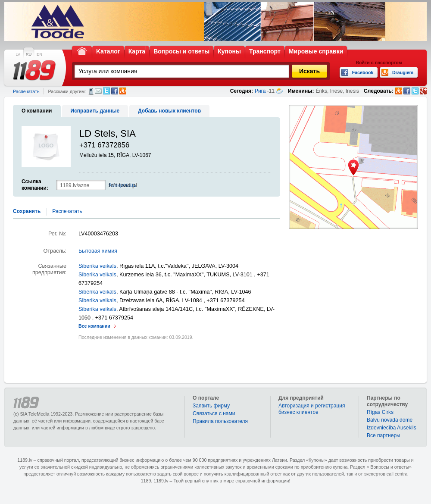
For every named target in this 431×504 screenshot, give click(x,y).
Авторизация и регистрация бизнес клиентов (312, 409)
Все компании (94, 326)
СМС (91, 91)
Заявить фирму (211, 406)
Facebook (115, 91)
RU (29, 54)
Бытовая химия (98, 251)
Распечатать (26, 91)
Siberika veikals (97, 266)
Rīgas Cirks (380, 412)
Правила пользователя (220, 421)
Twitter (106, 91)
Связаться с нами (214, 413)
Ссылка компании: (35, 185)
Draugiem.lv (123, 91)
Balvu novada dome (390, 420)
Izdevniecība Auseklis (392, 428)
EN (39, 54)
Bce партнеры (384, 435)
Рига (260, 91)
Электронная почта (98, 91)
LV (18, 54)
